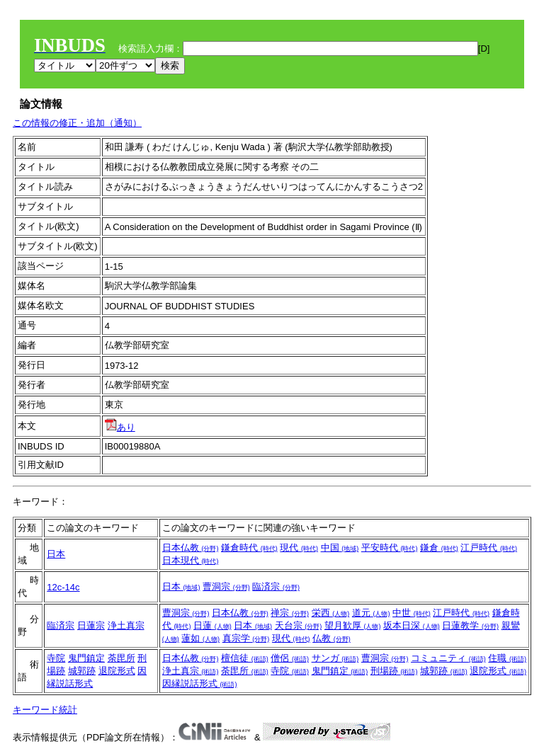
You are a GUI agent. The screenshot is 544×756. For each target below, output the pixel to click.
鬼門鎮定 (86, 658)
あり (120, 427)
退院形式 (117, 671)
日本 (56, 554)
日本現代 (191, 560)
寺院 (56, 658)
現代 (299, 548)
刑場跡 (394, 671)
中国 (340, 548)
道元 (371, 613)
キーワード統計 (45, 710)
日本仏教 (191, 548)
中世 (412, 613)
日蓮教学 (470, 625)
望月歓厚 (353, 625)
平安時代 (390, 548)
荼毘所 (121, 658)
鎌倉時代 (249, 548)
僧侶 (290, 658)
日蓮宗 (91, 625)
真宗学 (246, 638)
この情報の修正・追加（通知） (77, 123)
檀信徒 (245, 658)
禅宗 (290, 613)
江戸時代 (489, 548)
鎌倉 (439, 548)
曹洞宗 (226, 586)
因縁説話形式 (200, 683)
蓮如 (200, 638)
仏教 (331, 638)
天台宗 (299, 625)
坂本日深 (412, 625)
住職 (507, 658)
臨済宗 (276, 586)
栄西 (331, 613)
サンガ (335, 658)
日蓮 (212, 625)
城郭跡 (82, 671)
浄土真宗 (126, 625)
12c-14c (63, 587)
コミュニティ (448, 658)
